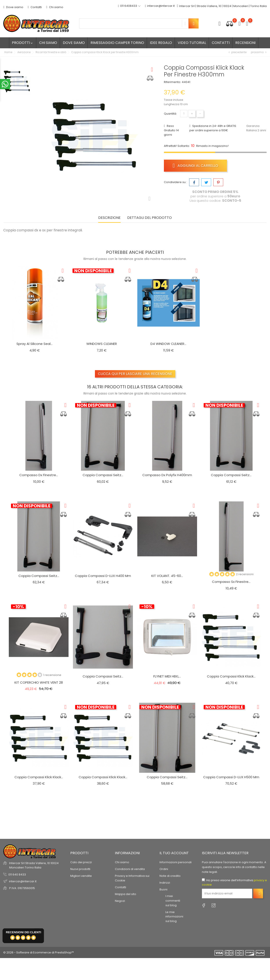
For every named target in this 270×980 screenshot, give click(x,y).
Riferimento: (172, 82)
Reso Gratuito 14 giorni (171, 130)
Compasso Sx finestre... (231, 582)
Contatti (35, 7)
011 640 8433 (17, 875)
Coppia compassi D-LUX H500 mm (231, 777)
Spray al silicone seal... (34, 344)
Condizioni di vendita (130, 869)
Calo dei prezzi (81, 862)
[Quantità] (184, 114)
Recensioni (245, 43)
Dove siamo (13, 7)
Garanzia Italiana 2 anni (256, 128)
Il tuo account (174, 853)
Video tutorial (192, 43)
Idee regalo (161, 43)
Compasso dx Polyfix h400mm (167, 475)
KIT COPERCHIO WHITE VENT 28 (39, 682)
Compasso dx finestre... (39, 475)
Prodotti (23, 43)
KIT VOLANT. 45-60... (167, 576)
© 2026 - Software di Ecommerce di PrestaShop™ (39, 952)
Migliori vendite (81, 876)
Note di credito (170, 876)
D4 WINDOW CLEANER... (168, 344)
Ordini (164, 869)
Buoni (163, 889)
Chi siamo (55, 7)
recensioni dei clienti (24, 932)
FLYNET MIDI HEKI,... (167, 676)
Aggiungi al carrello (195, 166)
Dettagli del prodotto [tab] (149, 218)
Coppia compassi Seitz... (103, 475)
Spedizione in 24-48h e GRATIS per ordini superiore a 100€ (213, 128)
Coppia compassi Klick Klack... (231, 676)
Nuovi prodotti (80, 869)
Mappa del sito (126, 894)
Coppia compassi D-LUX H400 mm (103, 576)
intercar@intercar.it (159, 6)
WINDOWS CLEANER (102, 344)
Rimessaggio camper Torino (117, 43)
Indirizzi (165, 883)
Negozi (120, 901)
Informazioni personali (176, 862)
